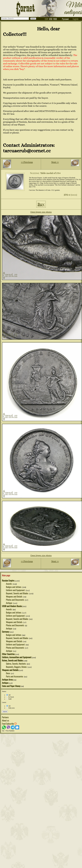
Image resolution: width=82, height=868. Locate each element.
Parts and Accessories (15, 676)
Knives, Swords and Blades (12, 660)
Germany (6, 632)
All (8, 695)
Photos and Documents (15, 600)
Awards (9, 584)
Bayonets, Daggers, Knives (17, 667)
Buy (41, 204)
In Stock (10, 697)
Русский (65, 19)
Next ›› (55, 162)
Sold (9, 699)
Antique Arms (7, 680)
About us (5, 720)
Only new (11, 708)
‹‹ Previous (27, 162)
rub (55, 19)
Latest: (4, 702)
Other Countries (8, 654)
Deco (8, 673)
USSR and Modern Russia (12, 606)
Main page (6, 575)
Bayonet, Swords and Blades (17, 593)
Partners (5, 717)
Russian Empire (8, 580)
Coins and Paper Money (11, 686)
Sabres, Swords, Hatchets (16, 664)
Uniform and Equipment (16, 590)
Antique (9, 603)
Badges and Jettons (14, 587)
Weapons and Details (14, 596)
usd (51, 19)
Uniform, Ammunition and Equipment (17, 657)
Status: (4, 691)
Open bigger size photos (41, 212)
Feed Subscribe (9, 724)
